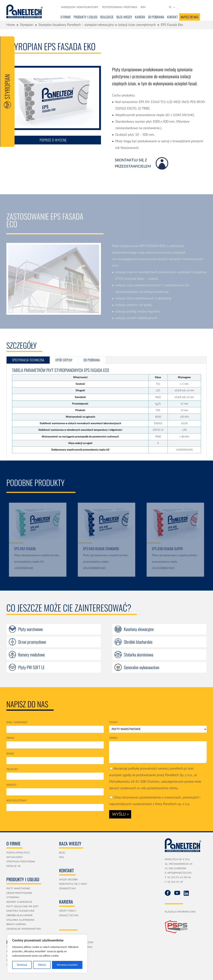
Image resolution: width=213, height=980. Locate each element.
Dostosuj (22, 965)
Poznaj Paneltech (18, 853)
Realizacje (107, 17)
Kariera (140, 17)
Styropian (13, 898)
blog (62, 853)
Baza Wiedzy (124, 17)
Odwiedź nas (67, 889)
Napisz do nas (190, 17)
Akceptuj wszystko (67, 965)
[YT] (164, 7)
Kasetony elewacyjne (139, 629)
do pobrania (92, 360)
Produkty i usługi (85, 17)
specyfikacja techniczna (28, 360)
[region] (47, 954)
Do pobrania (156, 17)
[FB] (154, 7)
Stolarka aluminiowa (139, 655)
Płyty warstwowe (30, 629)
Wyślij (120, 814)
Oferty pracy (68, 911)
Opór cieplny (64, 360)
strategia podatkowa (21, 862)
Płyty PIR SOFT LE (31, 667)
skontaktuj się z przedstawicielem (133, 169)
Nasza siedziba (68, 880)
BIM (143, 7)
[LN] (159, 7)
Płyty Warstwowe (18, 889)
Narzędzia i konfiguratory (80, 7)
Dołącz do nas (69, 916)
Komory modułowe (31, 655)
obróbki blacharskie (20, 916)
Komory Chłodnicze (19, 902)
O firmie (66, 17)
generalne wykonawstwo (24, 929)
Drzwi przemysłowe (32, 642)
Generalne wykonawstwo (142, 667)
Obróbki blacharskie (138, 642)
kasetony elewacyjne (20, 911)
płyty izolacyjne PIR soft (22, 907)
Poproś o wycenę (53, 145)
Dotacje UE (13, 866)
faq (61, 857)
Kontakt (172, 17)
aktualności (14, 857)
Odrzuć (42, 965)
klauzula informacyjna (180, 912)
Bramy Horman (16, 924)
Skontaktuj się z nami (73, 884)
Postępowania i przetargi (120, 7)
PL (172, 7)
